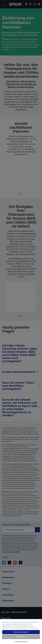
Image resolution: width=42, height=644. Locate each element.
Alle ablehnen (21, 637)
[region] (21, 631)
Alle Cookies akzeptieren (21, 632)
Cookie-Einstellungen (21, 641)
